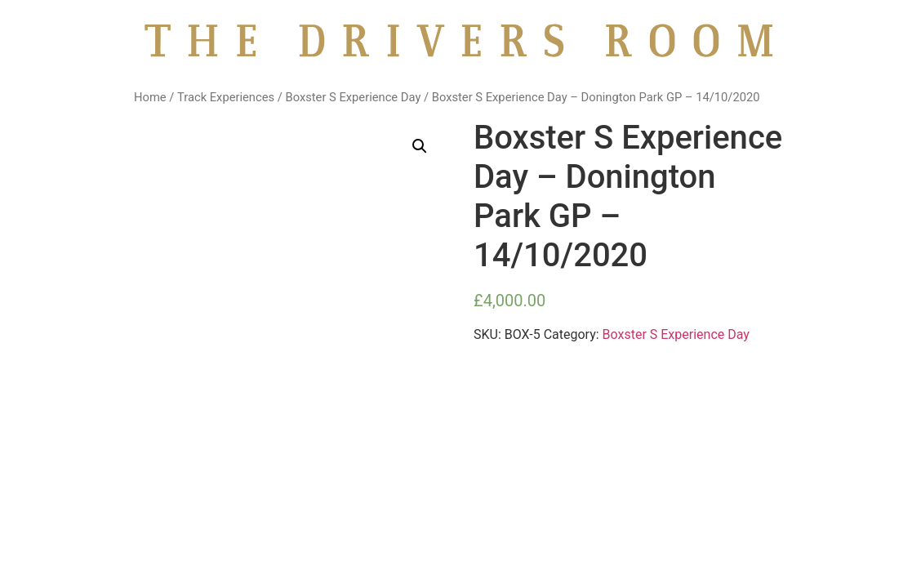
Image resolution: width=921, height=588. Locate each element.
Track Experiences (226, 98)
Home (150, 98)
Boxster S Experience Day (353, 98)
